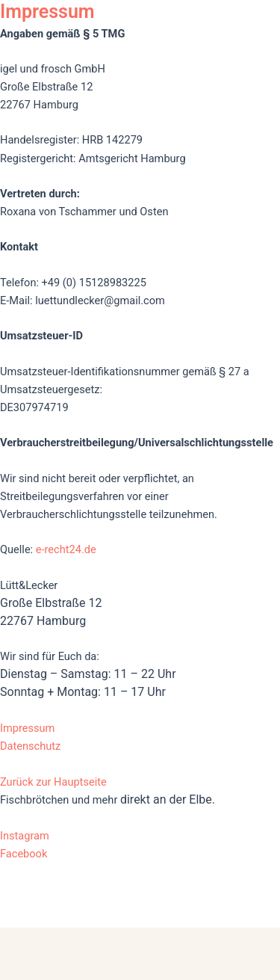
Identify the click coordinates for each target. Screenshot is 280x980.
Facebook (24, 854)
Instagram (25, 836)
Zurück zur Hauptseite (53, 782)
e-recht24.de (66, 549)
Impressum (27, 728)
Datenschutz (30, 746)
